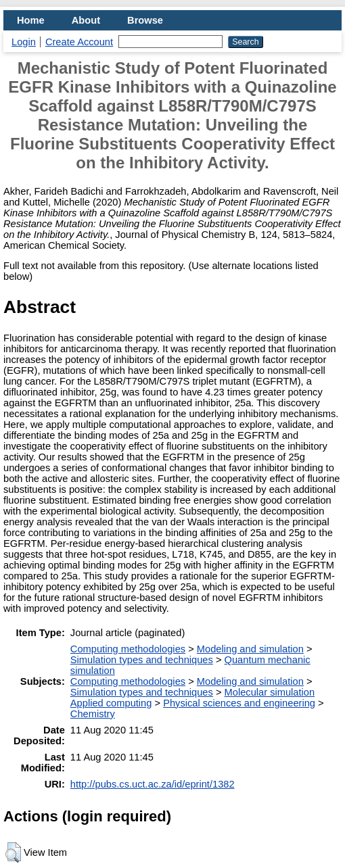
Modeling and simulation (250, 649)
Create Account (79, 42)
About (86, 20)
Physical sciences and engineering (239, 703)
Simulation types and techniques (142, 660)
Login (24, 42)
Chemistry (93, 714)
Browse (145, 20)
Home (31, 20)
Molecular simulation (270, 692)
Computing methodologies (128, 649)
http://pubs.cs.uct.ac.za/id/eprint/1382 (153, 784)
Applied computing (111, 703)
